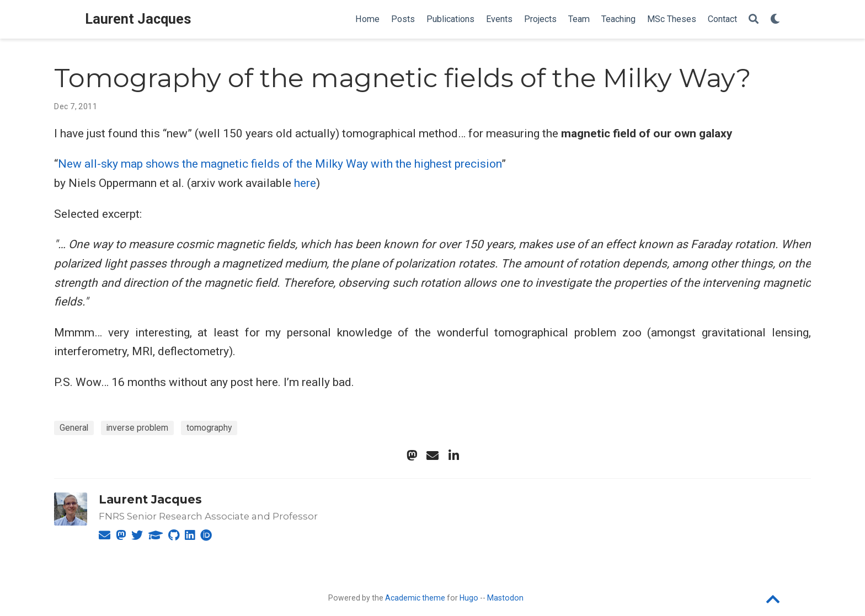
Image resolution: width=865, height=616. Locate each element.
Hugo (469, 598)
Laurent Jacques (138, 19)
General (74, 428)
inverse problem (137, 428)
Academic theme (415, 598)
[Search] (754, 20)
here (305, 183)
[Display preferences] (775, 20)
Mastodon (505, 598)
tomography (209, 428)
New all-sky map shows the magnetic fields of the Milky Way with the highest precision (280, 164)
